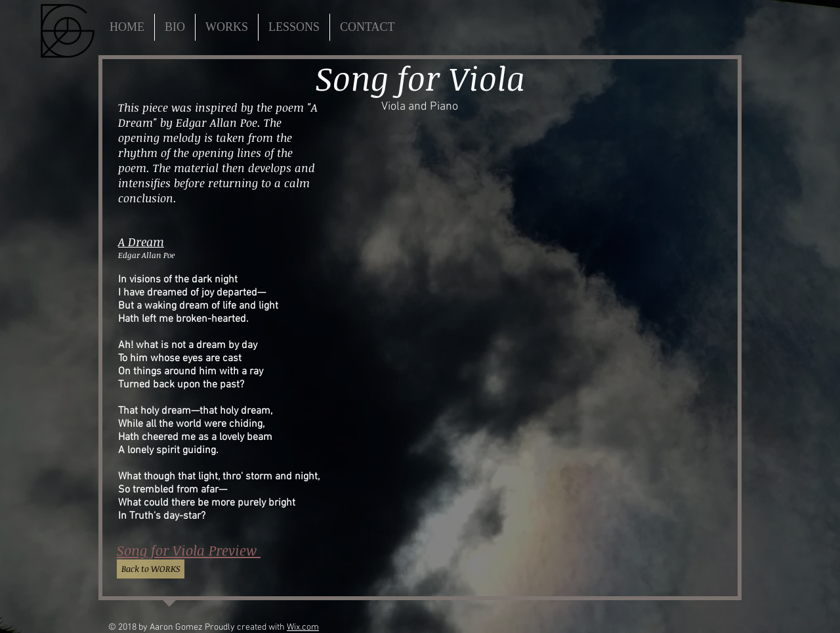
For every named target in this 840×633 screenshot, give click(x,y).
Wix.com (303, 627)
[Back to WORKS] (151, 569)
